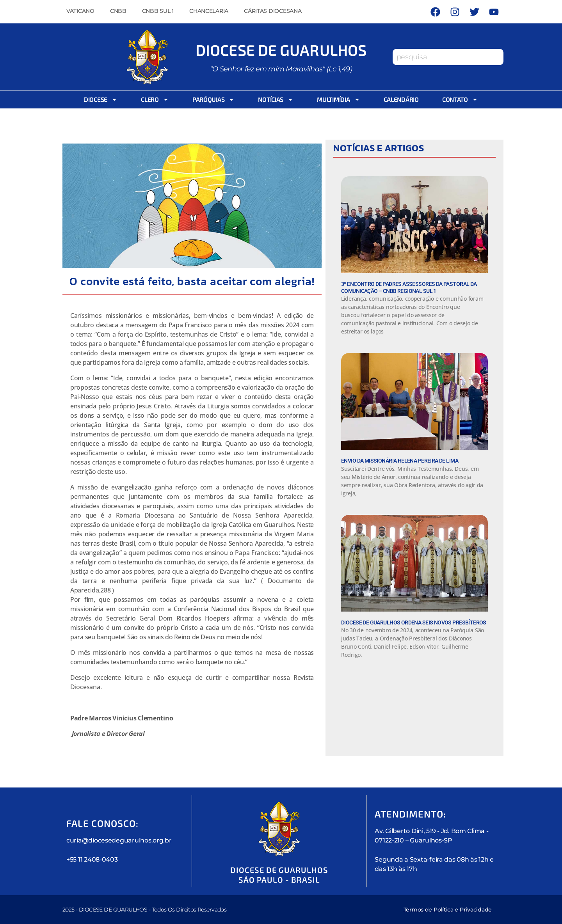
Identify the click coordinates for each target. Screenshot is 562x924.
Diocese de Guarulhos (281, 50)
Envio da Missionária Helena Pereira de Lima (400, 461)
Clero (155, 99)
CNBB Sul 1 (158, 11)
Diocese (101, 99)
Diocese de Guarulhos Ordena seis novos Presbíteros (414, 623)
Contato (460, 99)
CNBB (118, 11)
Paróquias (214, 99)
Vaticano (80, 11)
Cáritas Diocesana (273, 11)
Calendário (401, 99)
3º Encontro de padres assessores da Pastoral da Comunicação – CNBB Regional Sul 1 (409, 287)
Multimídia (338, 99)
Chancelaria (209, 11)
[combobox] (448, 57)
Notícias (276, 99)
